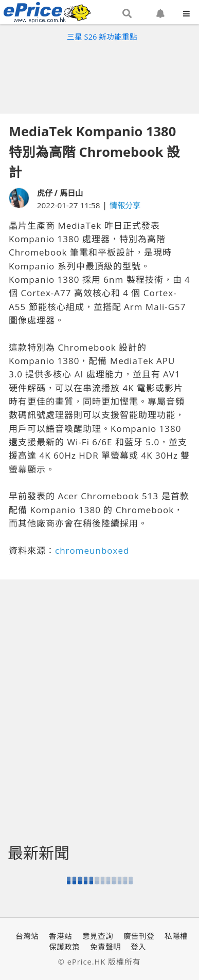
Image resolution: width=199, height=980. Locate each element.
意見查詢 (98, 936)
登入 (138, 947)
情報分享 (125, 205)
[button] (127, 14)
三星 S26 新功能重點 (102, 37)
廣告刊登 (139, 936)
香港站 (60, 936)
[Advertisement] (100, 75)
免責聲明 (105, 947)
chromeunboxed (92, 550)
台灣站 (27, 936)
